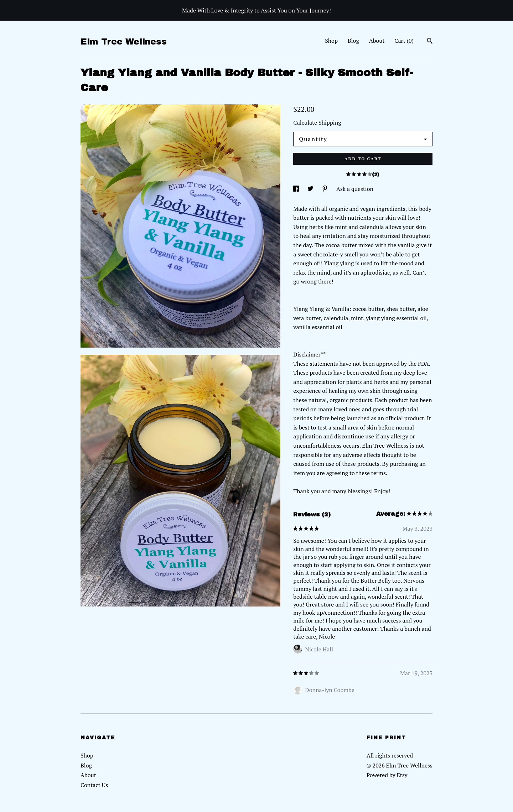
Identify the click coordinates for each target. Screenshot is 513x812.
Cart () (404, 41)
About (377, 41)
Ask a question (355, 189)
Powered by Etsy (387, 775)
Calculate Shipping (317, 123)
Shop (331, 41)
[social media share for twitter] (311, 189)
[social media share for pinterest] (326, 189)
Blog (353, 41)
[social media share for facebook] (297, 189)
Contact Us (94, 785)
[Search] (430, 42)
